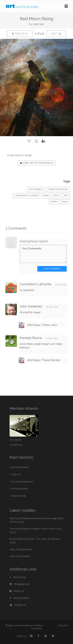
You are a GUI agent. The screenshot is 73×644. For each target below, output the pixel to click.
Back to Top (18, 577)
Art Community (20, 489)
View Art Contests (20, 556)
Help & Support (20, 598)
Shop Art (16, 474)
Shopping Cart (19, 584)
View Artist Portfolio (36, 163)
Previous (20, 34)
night (65, 202)
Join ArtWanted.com (22, 482)
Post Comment (52, 269)
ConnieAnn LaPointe (36, 284)
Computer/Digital (58, 189)
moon (54, 202)
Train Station (16, 440)
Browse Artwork (20, 467)
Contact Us (18, 605)
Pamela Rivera (31, 338)
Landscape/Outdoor (26, 196)
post (57, 196)
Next (56, 34)
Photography (36, 189)
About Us (17, 591)
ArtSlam (39, 625)
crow (46, 196)
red (66, 196)
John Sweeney (31, 306)
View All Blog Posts (21, 549)
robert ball (38, 24)
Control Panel (19, 496)
